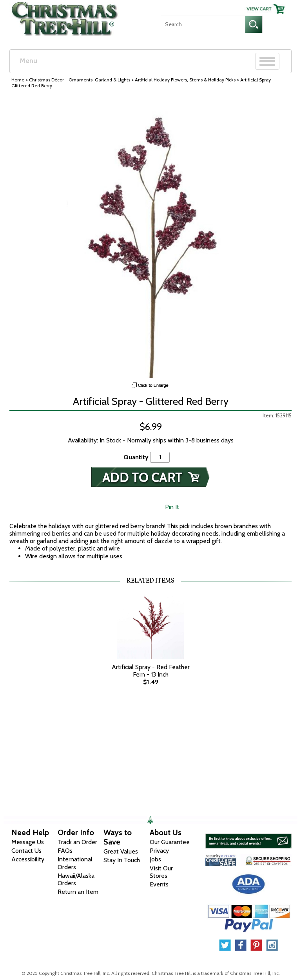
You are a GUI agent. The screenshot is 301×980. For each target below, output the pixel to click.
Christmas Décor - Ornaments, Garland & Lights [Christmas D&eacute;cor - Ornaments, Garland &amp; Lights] (80, 80)
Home (18, 80)
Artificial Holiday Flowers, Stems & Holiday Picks (185, 80)
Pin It (172, 507)
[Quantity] (160, 457)
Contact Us (26, 851)
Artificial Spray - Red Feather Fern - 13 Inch (151, 671)
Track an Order (77, 842)
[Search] (203, 24)
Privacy (159, 851)
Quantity (136, 457)
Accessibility (28, 859)
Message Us (28, 842)
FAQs (65, 851)
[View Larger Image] (150, 237)
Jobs (155, 859)
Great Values (121, 851)
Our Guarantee (170, 842)
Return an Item (78, 892)
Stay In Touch (122, 860)
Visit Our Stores (161, 872)
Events (159, 884)
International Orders (75, 863)
